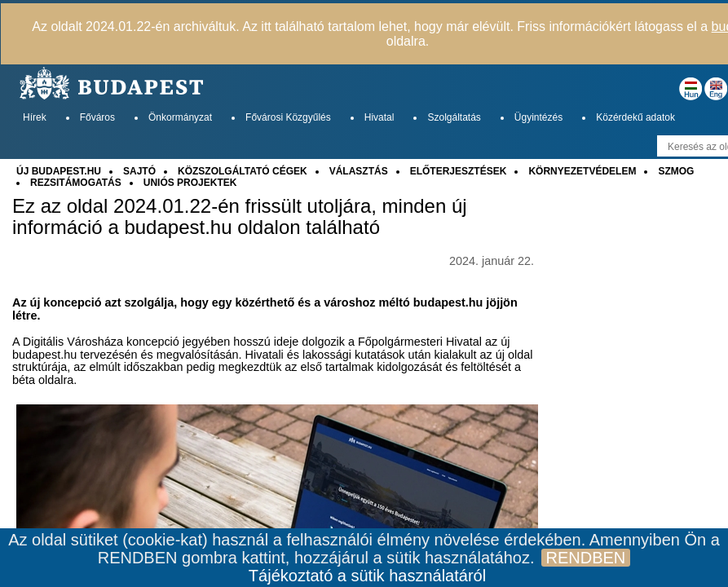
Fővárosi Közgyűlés (288, 117)
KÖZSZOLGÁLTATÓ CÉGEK (243, 171)
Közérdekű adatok (635, 117)
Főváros (97, 117)
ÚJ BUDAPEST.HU (59, 171)
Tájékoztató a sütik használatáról (367, 576)
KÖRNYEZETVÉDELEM (582, 171)
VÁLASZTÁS (359, 171)
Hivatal (379, 117)
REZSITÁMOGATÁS (76, 183)
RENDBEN (586, 558)
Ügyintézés (538, 117)
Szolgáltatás (454, 117)
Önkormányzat (180, 117)
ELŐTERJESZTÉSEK (459, 171)
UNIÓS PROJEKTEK (190, 183)
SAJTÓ (139, 171)
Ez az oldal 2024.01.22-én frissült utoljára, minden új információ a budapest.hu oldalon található (240, 217)
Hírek (35, 117)
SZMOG (676, 171)
